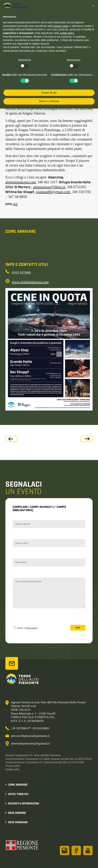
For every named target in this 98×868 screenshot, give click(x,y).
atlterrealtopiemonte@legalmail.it (30, 743)
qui (15, 204)
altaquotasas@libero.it (49, 187)
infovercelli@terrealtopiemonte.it (30, 736)
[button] (93, 6)
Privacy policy (32, 628)
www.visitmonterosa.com (30, 282)
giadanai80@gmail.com (53, 192)
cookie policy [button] (67, 33)
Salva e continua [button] (49, 101)
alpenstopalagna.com (21, 182)
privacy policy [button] (61, 26)
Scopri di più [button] (49, 93)
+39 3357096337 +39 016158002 (30, 728)
